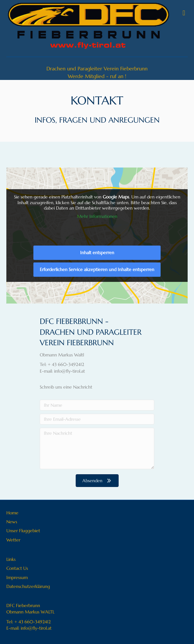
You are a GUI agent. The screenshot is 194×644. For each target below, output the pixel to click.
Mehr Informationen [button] (97, 216)
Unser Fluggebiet (23, 531)
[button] (97, 481)
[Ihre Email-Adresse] (97, 419)
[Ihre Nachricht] (97, 448)
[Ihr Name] (97, 405)
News (12, 522)
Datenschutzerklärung (28, 586)
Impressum (17, 577)
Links (11, 559)
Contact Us (17, 568)
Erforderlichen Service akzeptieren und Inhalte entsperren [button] (97, 269)
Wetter (13, 540)
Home (12, 513)
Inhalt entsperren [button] (97, 253)
